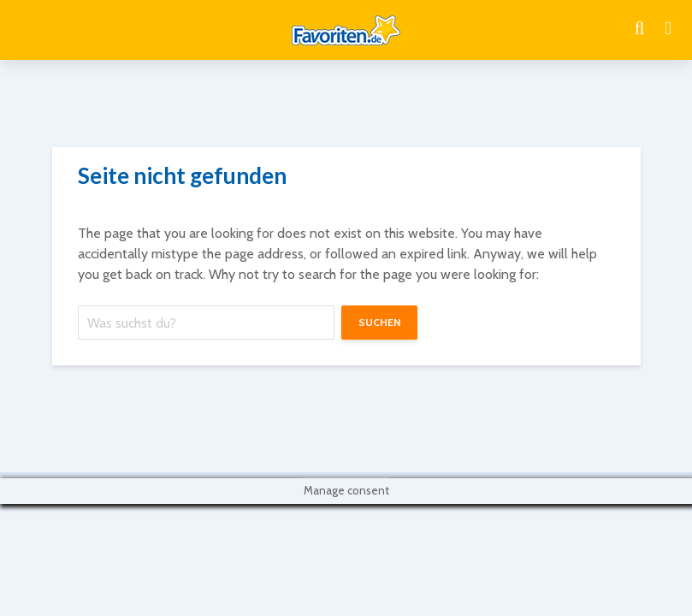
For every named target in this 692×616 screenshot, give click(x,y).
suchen (379, 322)
